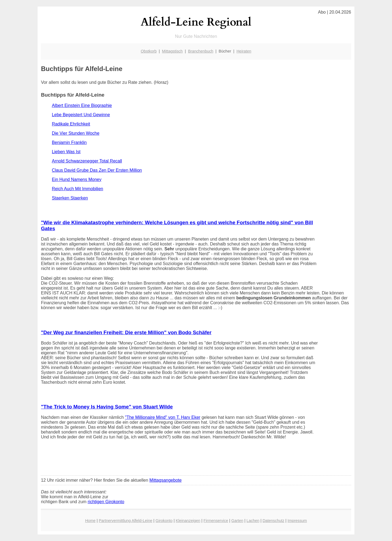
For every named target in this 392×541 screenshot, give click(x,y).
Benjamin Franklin (69, 142)
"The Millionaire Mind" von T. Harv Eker (163, 417)
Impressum (297, 521)
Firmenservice (216, 521)
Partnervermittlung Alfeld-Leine (126, 521)
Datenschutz (273, 521)
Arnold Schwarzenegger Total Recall (87, 161)
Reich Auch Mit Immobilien (77, 189)
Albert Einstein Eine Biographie (82, 105)
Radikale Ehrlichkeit (71, 124)
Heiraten (244, 51)
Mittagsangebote (166, 480)
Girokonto (164, 521)
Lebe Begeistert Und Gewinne (81, 115)
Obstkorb (149, 51)
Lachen (253, 521)
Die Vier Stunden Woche (76, 133)
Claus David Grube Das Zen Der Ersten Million (97, 170)
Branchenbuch (201, 51)
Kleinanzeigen (188, 521)
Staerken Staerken (70, 198)
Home (90, 521)
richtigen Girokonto (106, 502)
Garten (237, 521)
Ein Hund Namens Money (76, 179)
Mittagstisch (172, 51)
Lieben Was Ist (66, 152)
